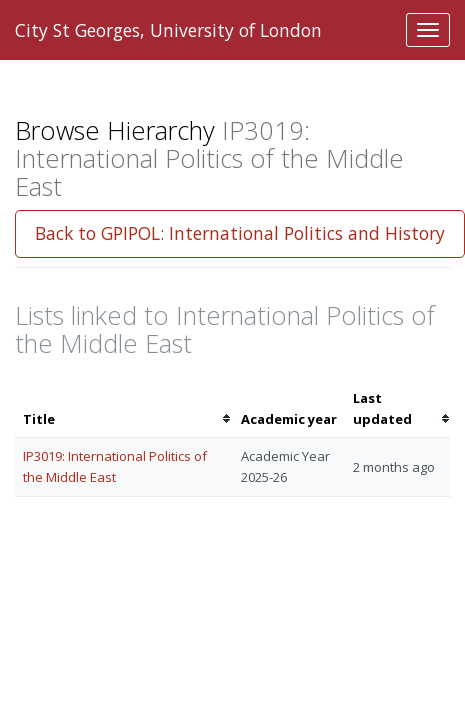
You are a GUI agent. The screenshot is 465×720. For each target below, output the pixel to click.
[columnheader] (124, 409)
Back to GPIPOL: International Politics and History (240, 233)
